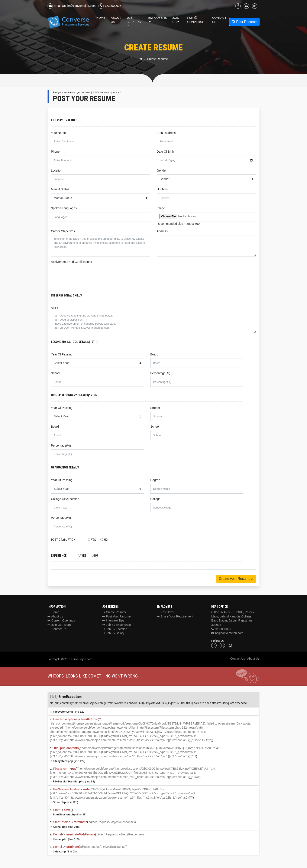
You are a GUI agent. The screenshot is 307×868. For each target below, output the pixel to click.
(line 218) (66, 827)
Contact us (219, 20)
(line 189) (66, 839)
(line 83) (74, 781)
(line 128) (65, 802)
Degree (155, 480)
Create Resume (114, 612)
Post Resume (244, 22)
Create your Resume (236, 579)
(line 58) (65, 852)
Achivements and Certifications (71, 262)
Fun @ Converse (196, 20)
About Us (116, 20)
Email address (166, 133)
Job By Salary (113, 633)
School (56, 373)
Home (101, 18)
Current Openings (61, 620)
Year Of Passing (62, 354)
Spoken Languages (64, 208)
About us (55, 616)
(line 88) (70, 814)
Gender (162, 170)
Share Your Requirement (175, 616)
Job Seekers (134, 20)
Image (161, 208)
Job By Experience (117, 625)
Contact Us (57, 629)
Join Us (176, 20)
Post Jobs (165, 612)
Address (162, 231)
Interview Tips (113, 620)
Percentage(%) (160, 373)
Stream (155, 408)
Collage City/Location (65, 499)
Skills (54, 308)
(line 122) (69, 712)
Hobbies (162, 189)
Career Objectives (63, 231)
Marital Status (60, 189)
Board (154, 354)
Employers (157, 18)
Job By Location (115, 629)
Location (57, 170)
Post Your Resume (116, 616)
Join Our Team (59, 625)
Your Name (58, 133)
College (155, 499)
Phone (55, 152)
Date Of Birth (165, 152)
